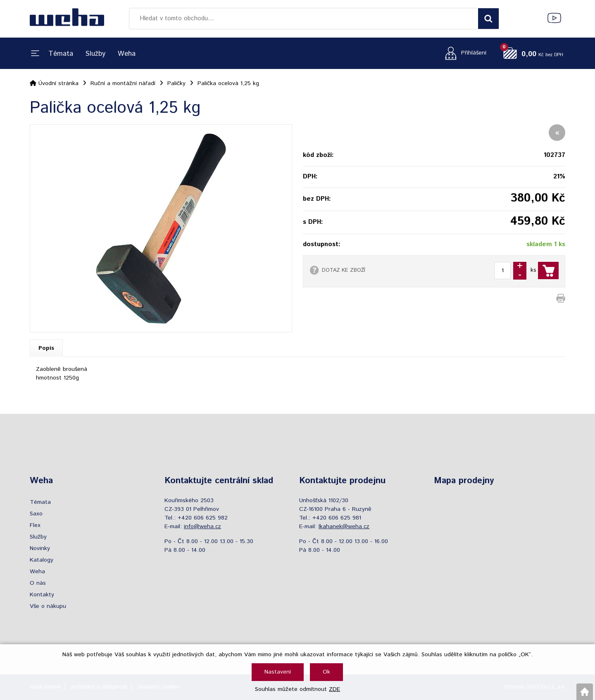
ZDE (334, 689)
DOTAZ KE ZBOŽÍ (344, 270)
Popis (46, 348)
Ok (326, 672)
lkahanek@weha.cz (344, 527)
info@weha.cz (202, 527)
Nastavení (278, 672)
